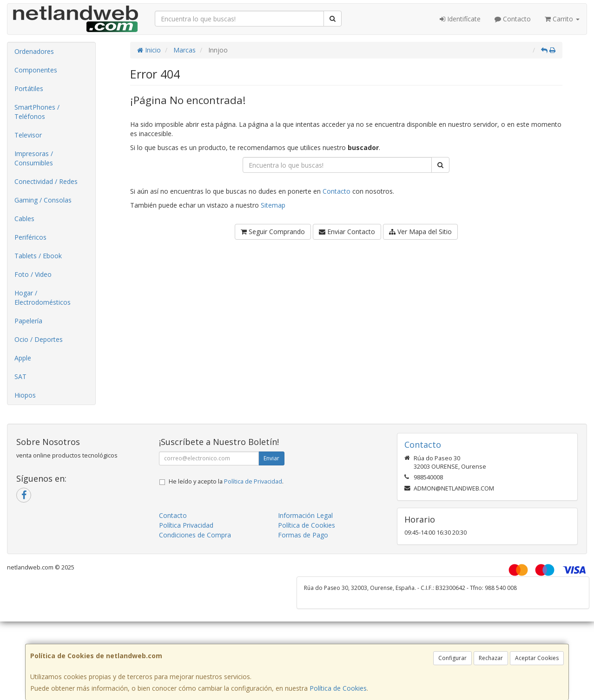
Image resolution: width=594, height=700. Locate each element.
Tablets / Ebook (38, 256)
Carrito (562, 19)
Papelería (28, 321)
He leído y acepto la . (226, 481)
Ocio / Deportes (39, 339)
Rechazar (491, 658)
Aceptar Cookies (537, 658)
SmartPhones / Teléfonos (37, 112)
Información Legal (305, 515)
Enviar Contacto (347, 232)
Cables (24, 219)
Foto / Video (33, 274)
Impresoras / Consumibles (34, 158)
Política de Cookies (338, 688)
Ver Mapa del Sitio (420, 232)
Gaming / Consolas (43, 200)
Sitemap (273, 205)
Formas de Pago (303, 535)
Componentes (36, 70)
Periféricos (30, 237)
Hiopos (25, 395)
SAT (20, 376)
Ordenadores (34, 51)
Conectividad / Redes (46, 181)
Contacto (513, 19)
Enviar (271, 458)
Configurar (452, 658)
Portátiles (29, 88)
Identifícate (460, 19)
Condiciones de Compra (195, 535)
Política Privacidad (186, 525)
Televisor (28, 135)
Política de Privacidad (253, 481)
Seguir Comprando (273, 232)
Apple (23, 358)
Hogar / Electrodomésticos (43, 298)
